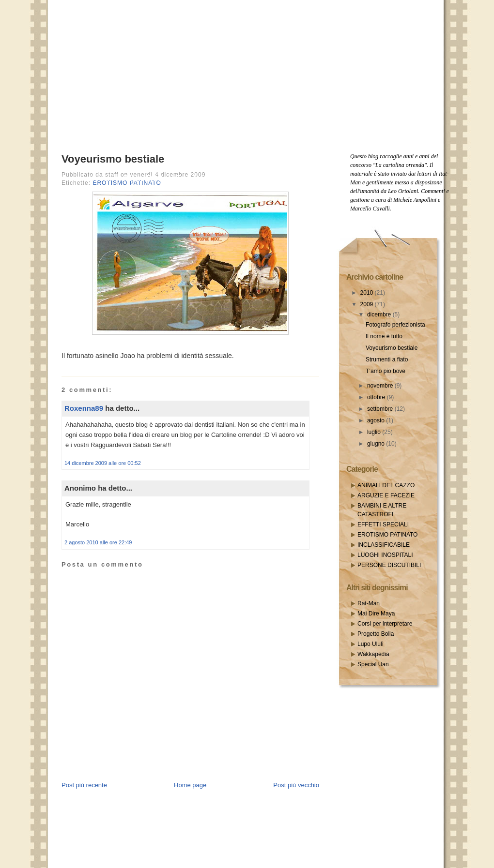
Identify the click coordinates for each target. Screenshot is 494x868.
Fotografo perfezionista (395, 325)
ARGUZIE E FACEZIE (386, 495)
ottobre (377, 397)
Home (100, 178)
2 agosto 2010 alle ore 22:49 (98, 542)
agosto (377, 420)
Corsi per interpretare (385, 624)
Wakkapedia (373, 654)
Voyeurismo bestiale (113, 159)
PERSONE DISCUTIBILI (389, 565)
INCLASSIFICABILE (384, 545)
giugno (377, 444)
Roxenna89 (84, 408)
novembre (381, 386)
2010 (368, 293)
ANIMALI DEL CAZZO (386, 485)
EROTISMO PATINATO (387, 535)
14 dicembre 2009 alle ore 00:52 (103, 463)
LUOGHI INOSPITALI (385, 555)
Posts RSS (143, 178)
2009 (368, 304)
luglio (375, 432)
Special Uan (373, 664)
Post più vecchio (296, 785)
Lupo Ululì (370, 644)
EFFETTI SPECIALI (383, 524)
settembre (381, 409)
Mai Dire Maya (376, 614)
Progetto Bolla (376, 634)
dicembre (380, 314)
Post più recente (84, 785)
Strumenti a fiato (387, 359)
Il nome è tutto (384, 336)
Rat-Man (369, 603)
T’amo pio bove (386, 371)
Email (186, 178)
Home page (190, 785)
